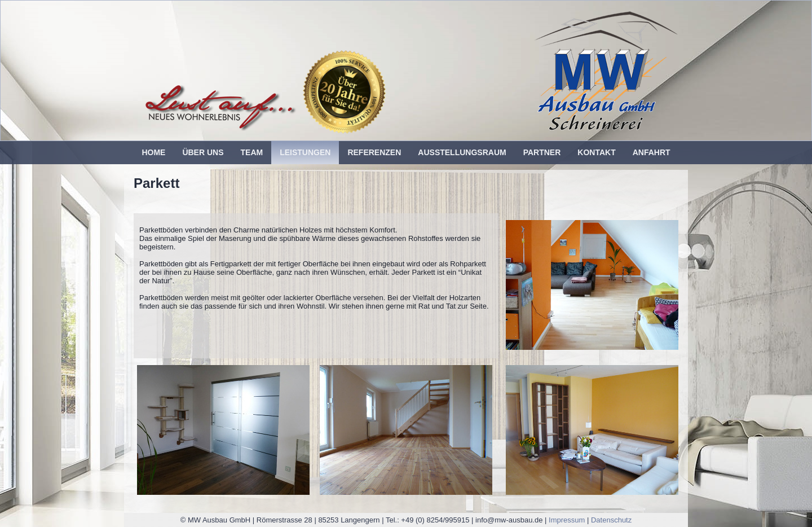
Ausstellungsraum (462, 152)
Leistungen (305, 152)
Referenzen (374, 152)
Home (153, 152)
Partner (542, 152)
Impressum (567, 520)
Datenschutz (611, 520)
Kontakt (596, 152)
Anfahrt (652, 152)
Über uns (203, 152)
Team (252, 152)
